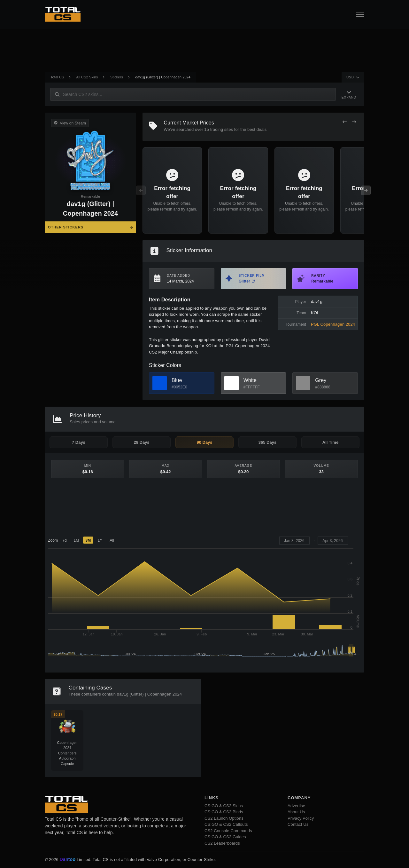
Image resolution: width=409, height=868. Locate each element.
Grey (321, 380)
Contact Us (298, 824)
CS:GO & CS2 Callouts (226, 824)
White (250, 380)
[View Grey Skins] (303, 383)
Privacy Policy (301, 818)
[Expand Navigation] (349, 94)
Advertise (296, 806)
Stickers (117, 77)
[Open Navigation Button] (360, 14)
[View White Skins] (232, 383)
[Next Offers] (354, 122)
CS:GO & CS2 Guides (225, 837)
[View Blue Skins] (160, 383)
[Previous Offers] (345, 122)
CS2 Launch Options (224, 818)
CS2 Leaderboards (222, 843)
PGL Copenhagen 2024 (333, 324)
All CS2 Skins (87, 77)
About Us (296, 812)
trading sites (222, 129)
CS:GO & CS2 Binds (224, 812)
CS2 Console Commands (228, 831)
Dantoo (68, 860)
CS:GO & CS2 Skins (224, 806)
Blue (177, 380)
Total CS (57, 77)
